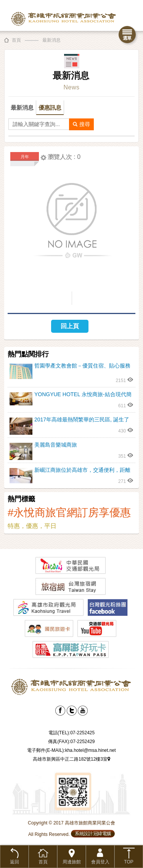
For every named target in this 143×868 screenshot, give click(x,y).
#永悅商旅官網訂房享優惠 (69, 513)
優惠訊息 (50, 108)
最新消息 (51, 40)
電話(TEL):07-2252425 (71, 733)
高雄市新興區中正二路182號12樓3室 (71, 759)
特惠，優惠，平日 (32, 526)
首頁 (16, 40)
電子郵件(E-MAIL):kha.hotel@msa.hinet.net (71, 750)
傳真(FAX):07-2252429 (71, 742)
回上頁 (70, 326)
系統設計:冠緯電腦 (93, 834)
